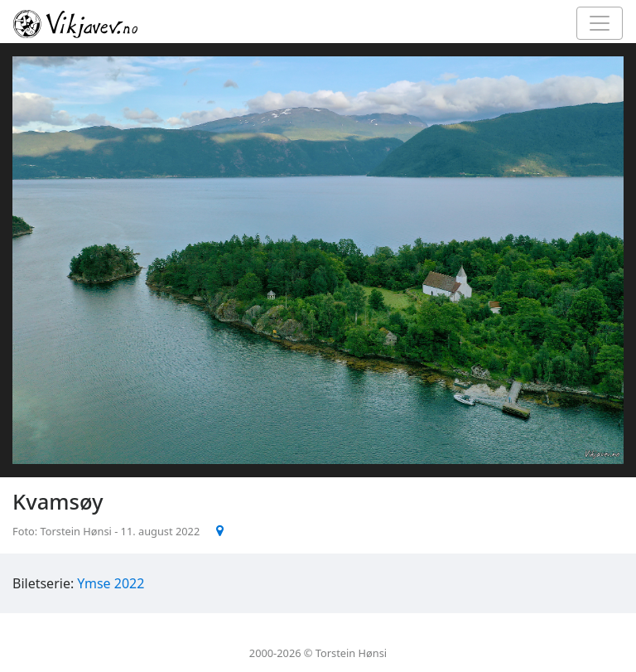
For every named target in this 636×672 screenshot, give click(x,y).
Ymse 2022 (111, 583)
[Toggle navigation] (600, 23)
